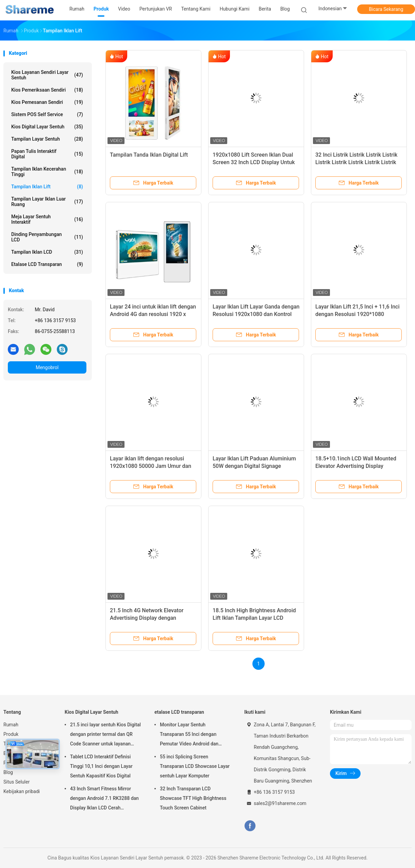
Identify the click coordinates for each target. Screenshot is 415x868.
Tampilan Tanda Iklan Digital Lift (149, 155)
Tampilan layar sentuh (47, 139)
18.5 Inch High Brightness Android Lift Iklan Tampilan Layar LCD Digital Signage (254, 618)
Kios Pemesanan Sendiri (47, 102)
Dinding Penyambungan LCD (47, 237)
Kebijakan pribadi (22, 791)
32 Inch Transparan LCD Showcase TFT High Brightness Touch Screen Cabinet (193, 798)
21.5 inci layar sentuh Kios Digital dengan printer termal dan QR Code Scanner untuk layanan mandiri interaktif (105, 735)
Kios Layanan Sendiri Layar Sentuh (47, 75)
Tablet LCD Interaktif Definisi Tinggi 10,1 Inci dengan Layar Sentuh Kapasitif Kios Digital (101, 766)
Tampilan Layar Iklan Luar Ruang (47, 202)
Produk (11, 734)
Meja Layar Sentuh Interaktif (47, 219)
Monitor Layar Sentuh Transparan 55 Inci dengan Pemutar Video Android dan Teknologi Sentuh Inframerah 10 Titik (194, 735)
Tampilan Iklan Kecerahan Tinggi (47, 172)
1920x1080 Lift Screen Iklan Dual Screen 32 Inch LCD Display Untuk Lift (254, 162)
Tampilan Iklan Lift (47, 187)
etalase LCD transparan (47, 264)
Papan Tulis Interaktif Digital (47, 154)
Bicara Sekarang (386, 9)
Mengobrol (47, 367)
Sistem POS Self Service (47, 114)
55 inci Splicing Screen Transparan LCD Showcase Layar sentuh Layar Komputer (195, 766)
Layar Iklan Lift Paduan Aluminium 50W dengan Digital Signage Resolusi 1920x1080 (254, 466)
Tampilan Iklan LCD (47, 252)
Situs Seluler (16, 782)
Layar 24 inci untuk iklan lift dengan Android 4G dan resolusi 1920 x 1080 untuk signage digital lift (153, 314)
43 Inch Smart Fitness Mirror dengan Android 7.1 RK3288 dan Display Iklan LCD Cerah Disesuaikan (104, 799)
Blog (8, 772)
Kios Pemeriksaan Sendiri (47, 90)
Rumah (11, 725)
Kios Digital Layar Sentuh (47, 127)
